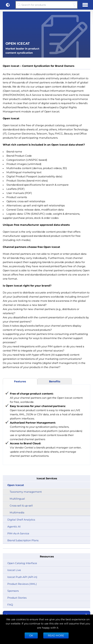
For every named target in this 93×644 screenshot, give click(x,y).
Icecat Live (14, 570)
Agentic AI (14, 526)
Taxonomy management (26, 492)
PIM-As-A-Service (18, 533)
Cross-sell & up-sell (21, 505)
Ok (31, 635)
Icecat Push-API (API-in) (22, 577)
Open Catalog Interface (22, 563)
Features (20, 381)
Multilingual (17, 499)
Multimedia (17, 512)
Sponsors (13, 591)
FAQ (10, 604)
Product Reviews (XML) (22, 584)
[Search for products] (46, 5)
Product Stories (17, 598)
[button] (8, 5)
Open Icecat (16, 485)
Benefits (55, 381)
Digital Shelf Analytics (21, 520)
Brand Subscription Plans (23, 540)
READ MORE (56, 635)
